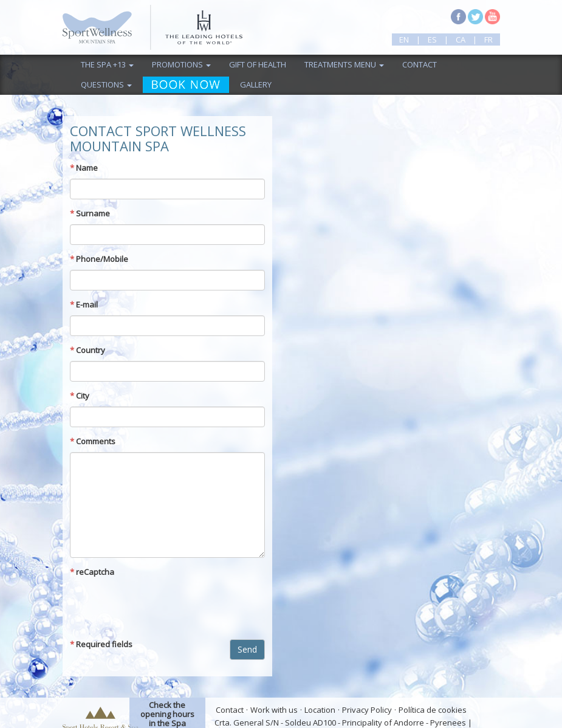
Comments (93, 441)
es (432, 39)
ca (461, 39)
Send (247, 649)
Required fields (101, 644)
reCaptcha (92, 572)
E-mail (84, 304)
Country (87, 350)
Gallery (256, 84)
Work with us (274, 710)
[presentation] (162, 606)
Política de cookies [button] (433, 710)
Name (84, 168)
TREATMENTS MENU (344, 64)
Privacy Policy (367, 710)
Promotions (181, 64)
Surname (90, 213)
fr (488, 39)
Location (320, 710)
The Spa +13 (107, 64)
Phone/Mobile (99, 259)
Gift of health (258, 64)
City (80, 396)
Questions (106, 84)
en (404, 39)
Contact (420, 64)
